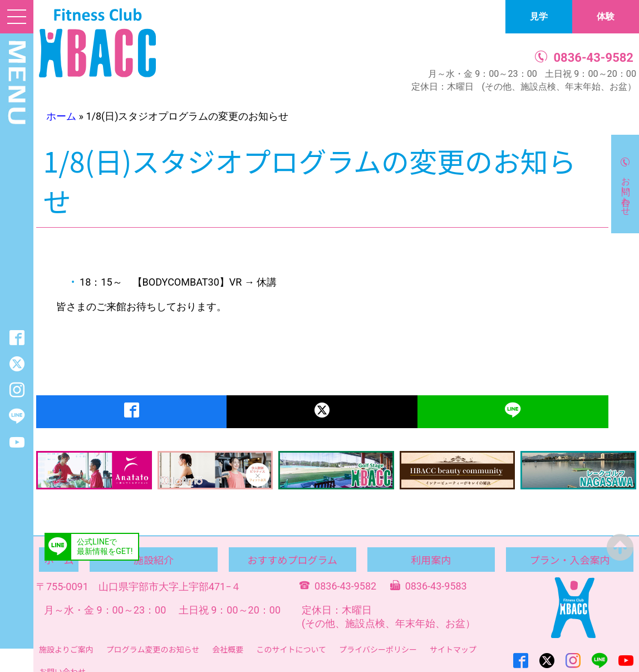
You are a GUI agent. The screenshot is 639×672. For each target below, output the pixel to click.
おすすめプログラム (292, 560)
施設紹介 (154, 560)
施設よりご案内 (66, 649)
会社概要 (228, 649)
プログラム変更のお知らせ (153, 649)
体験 (606, 16)
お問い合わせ (626, 191)
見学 (539, 16)
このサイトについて (291, 649)
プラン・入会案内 (569, 560)
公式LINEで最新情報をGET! (105, 547)
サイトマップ (453, 649)
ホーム (61, 116)
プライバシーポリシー (378, 649)
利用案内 (431, 560)
